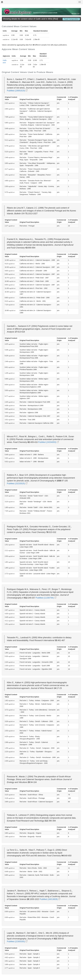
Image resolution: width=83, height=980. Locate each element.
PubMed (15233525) (17, 484)
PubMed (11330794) (46, 598)
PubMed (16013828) (50, 899)
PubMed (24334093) (48, 442)
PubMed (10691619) (17, 91)
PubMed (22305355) (17, 941)
